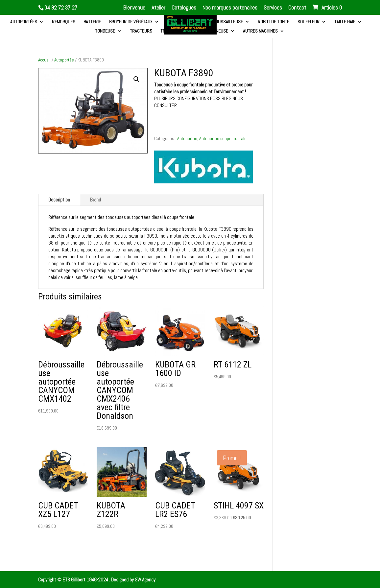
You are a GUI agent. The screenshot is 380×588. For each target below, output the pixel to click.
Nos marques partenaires (230, 8)
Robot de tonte (273, 22)
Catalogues (184, 8)
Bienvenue (134, 8)
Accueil (44, 60)
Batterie (92, 22)
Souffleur (309, 22)
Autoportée (64, 60)
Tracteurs (141, 31)
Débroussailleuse (224, 22)
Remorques (64, 22)
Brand (95, 200)
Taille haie (345, 22)
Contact (297, 8)
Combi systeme (182, 22)
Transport (172, 31)
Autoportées (24, 22)
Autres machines (260, 31)
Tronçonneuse (213, 31)
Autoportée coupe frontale (223, 138)
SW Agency (145, 580)
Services (273, 8)
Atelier (158, 8)
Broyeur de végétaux (131, 22)
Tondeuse (105, 31)
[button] (136, 79)
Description (59, 200)
